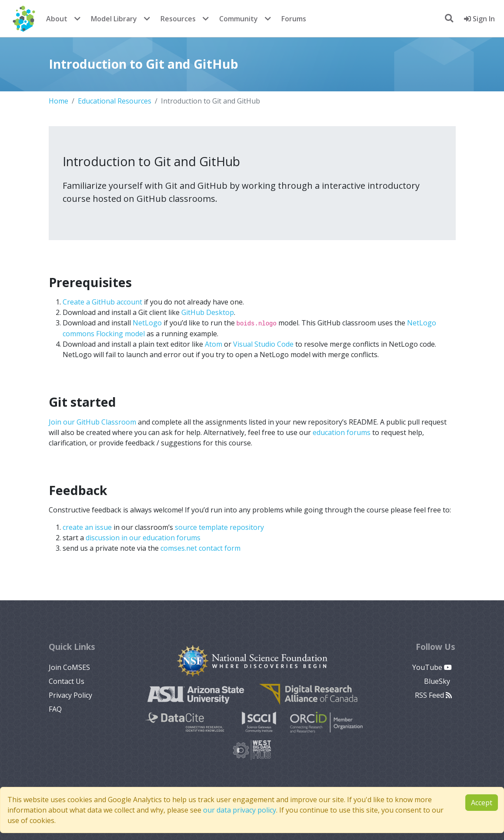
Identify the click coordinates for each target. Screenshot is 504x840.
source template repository (219, 527)
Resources (178, 19)
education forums (342, 432)
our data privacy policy (240, 810)
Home (58, 101)
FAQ (55, 709)
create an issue (87, 527)
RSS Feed (433, 695)
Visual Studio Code (263, 344)
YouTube (432, 667)
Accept (482, 803)
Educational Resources (115, 101)
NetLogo (147, 323)
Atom (214, 344)
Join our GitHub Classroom (92, 422)
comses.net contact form (200, 548)
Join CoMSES (69, 667)
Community (239, 19)
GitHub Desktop (208, 312)
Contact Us (67, 681)
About (57, 19)
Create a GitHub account (102, 302)
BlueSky (438, 681)
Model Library (114, 19)
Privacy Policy (70, 695)
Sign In (479, 19)
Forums (294, 19)
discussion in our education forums (143, 538)
